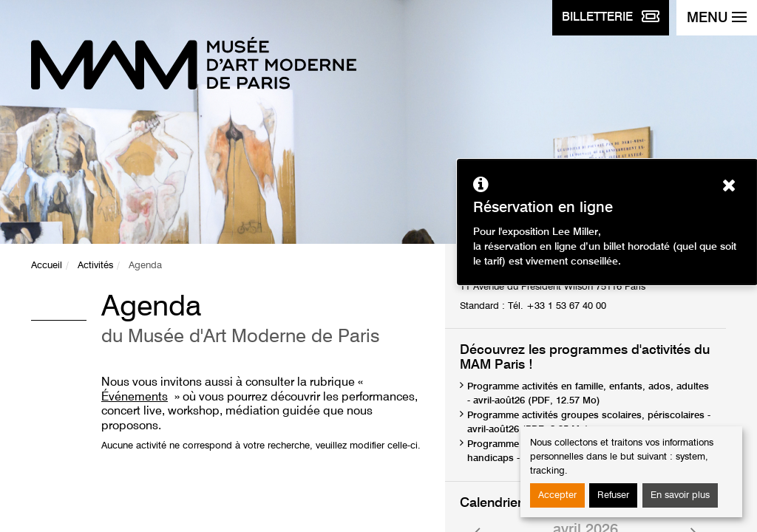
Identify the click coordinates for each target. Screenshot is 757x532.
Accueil (47, 266)
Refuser (613, 495)
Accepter (557, 495)
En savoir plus (680, 495)
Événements (135, 398)
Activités (95, 266)
